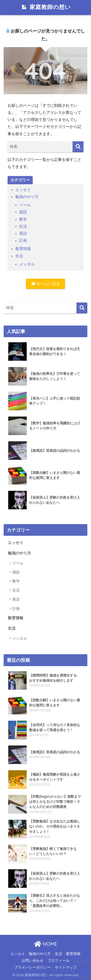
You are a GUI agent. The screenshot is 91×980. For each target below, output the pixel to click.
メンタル (27, 264)
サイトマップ (66, 967)
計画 (23, 240)
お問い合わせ (33, 961)
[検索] (78, 147)
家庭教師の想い (46, 8)
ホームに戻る (45, 284)
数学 (23, 219)
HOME (46, 944)
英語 (23, 233)
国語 (23, 212)
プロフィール (58, 961)
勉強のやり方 (27, 197)
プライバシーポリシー (33, 967)
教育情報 (23, 249)
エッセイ (23, 190)
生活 (23, 226)
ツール (25, 205)
